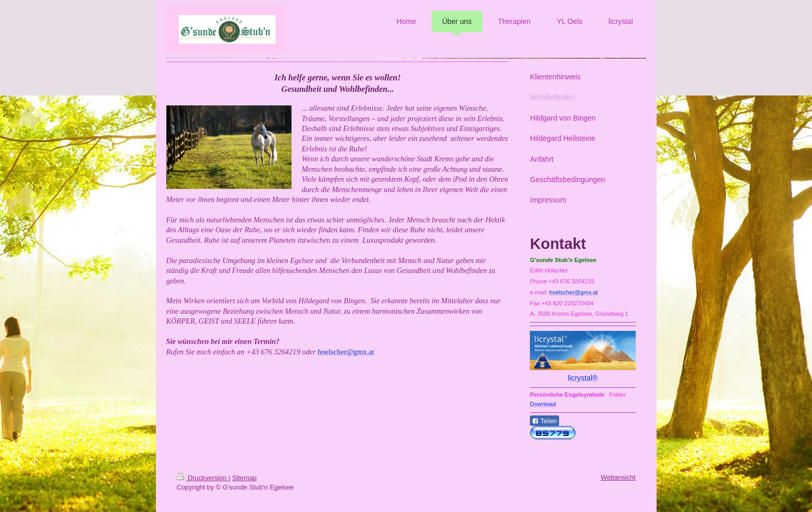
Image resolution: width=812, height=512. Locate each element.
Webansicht (618, 477)
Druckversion (203, 478)
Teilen (544, 421)
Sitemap (244, 478)
